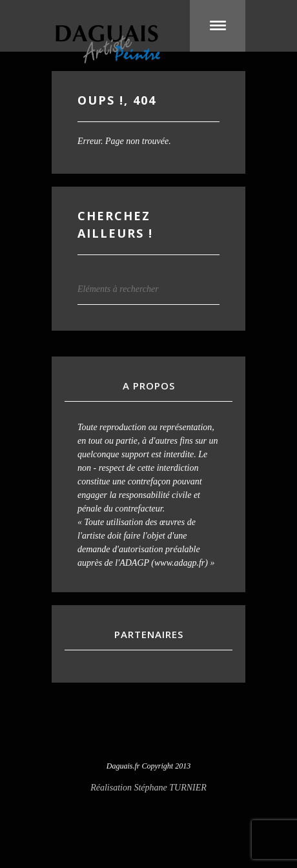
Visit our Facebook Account (148, 734)
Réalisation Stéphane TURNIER (148, 788)
